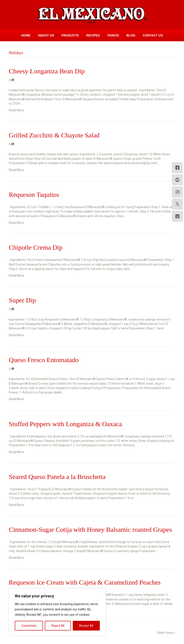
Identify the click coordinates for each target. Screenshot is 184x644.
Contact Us (153, 35)
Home (26, 35)
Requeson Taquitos (34, 195)
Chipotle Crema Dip (36, 247)
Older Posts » (166, 633)
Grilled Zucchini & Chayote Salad (54, 135)
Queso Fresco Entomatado (44, 360)
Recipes (93, 35)
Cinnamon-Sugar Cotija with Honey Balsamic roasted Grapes (90, 529)
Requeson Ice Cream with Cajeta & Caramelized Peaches (85, 582)
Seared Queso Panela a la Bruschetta (57, 477)
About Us (46, 35)
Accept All (86, 626)
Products (70, 35)
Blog (131, 35)
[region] (57, 612)
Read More (16, 110)
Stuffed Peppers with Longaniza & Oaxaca (65, 424)
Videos (113, 35)
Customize (29, 626)
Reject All (58, 626)
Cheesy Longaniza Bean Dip (47, 71)
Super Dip (22, 300)
